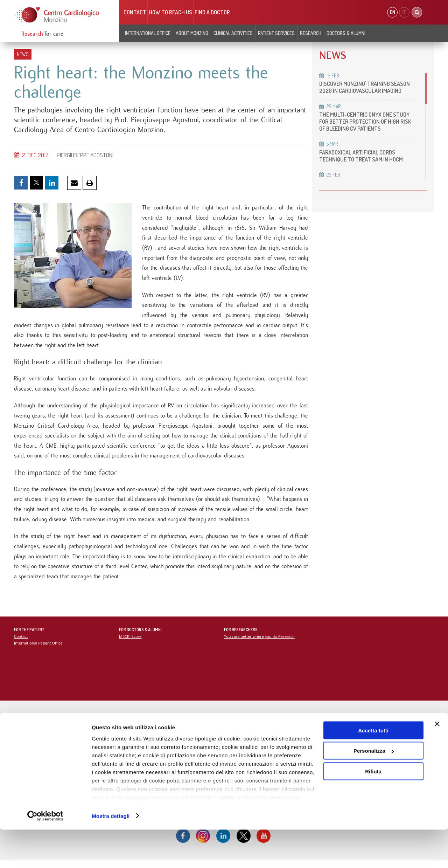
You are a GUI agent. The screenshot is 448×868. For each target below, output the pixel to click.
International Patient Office (39, 650)
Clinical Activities (233, 33)
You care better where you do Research (260, 644)
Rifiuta (373, 810)
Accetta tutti (373, 769)
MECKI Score (130, 644)
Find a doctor (212, 12)
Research (311, 33)
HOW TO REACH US (170, 12)
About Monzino (192, 33)
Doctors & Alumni (346, 33)
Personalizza (374, 789)
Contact (135, 12)
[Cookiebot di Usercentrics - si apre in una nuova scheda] (45, 854)
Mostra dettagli (111, 854)
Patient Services (276, 33)
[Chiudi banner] (437, 762)
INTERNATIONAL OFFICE (148, 33)
